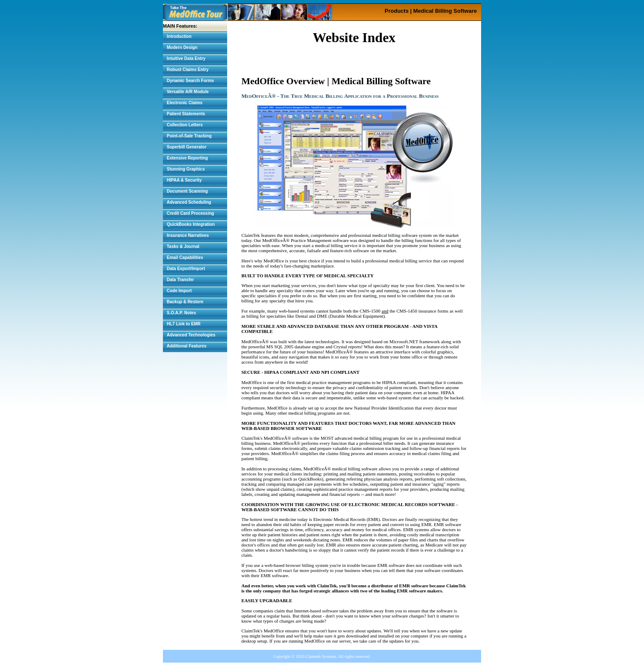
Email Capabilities (185, 258)
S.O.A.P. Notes (181, 313)
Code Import (179, 291)
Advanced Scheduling (189, 202)
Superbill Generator (187, 147)
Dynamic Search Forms (190, 81)
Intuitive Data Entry (186, 58)
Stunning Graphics (186, 169)
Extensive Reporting (187, 158)
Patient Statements (186, 114)
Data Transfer (180, 280)
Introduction (179, 36)
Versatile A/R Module (188, 92)
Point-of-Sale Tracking (189, 136)
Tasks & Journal (183, 246)
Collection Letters (185, 125)
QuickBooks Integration (191, 224)
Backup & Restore (185, 302)
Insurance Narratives (188, 235)
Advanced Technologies (191, 335)
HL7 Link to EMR (184, 324)
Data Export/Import (186, 269)
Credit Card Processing (190, 213)
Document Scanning (187, 191)
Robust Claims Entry (188, 70)
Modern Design (182, 47)
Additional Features (187, 346)
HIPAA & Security (184, 180)
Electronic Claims (185, 103)
